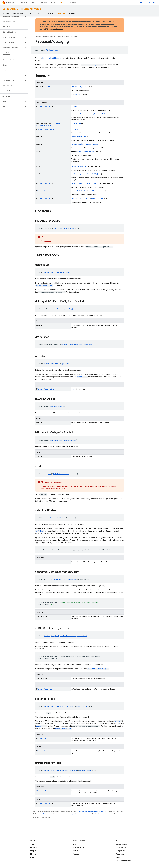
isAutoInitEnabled (79, 137)
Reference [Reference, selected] (61, 13)
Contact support (121, 844)
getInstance (76, 123)
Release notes (121, 854)
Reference (75, 36)
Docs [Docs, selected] (61, 2)
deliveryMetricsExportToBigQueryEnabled (88, 114)
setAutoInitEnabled (79, 166)
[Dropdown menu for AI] (34, 13)
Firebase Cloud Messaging (52, 58)
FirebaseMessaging (53, 50)
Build (23, 2)
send (73, 152)
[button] (12, 17)
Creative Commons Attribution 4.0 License (91, 812)
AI (30, 13)
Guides (33, 844)
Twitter (75, 851)
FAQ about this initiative (54, 29)
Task (46, 106)
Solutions (44, 2)
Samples (72, 13)
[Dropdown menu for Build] (27, 2)
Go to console (150, 2)
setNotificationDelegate (98, 669)
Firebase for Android (31, 9)
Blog (140, 2)
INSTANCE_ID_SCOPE (79, 87)
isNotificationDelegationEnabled (85, 144)
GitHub (33, 857)
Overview (6, 13)
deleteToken (76, 106)
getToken (78, 94)
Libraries (33, 854)
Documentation (10, 9)
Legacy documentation (124, 861)
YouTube (76, 854)
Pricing (54, 2)
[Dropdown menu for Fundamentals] (25, 13)
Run (33, 2)
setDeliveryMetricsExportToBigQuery (86, 174)
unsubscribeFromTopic (80, 198)
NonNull (40, 106)
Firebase (38, 36)
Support (73, 2)
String (50, 87)
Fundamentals (18, 13)
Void (50, 106)
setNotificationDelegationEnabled (85, 183)
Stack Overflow (121, 847)
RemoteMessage (90, 152)
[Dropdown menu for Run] (37, 2)
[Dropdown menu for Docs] (66, 2)
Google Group (121, 851)
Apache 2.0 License (44, 814)
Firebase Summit (79, 847)
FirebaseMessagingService (92, 65)
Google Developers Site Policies (73, 814)
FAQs (118, 857)
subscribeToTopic (79, 191)
